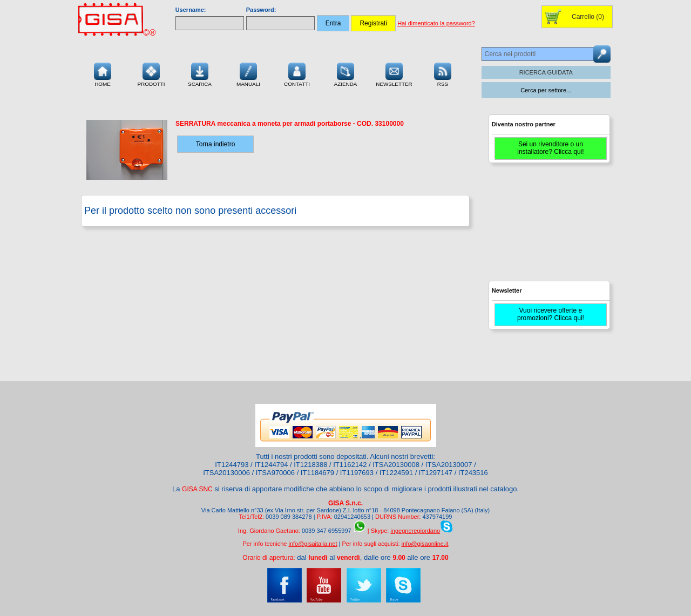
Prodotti (151, 73)
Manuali (248, 73)
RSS (443, 73)
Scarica (200, 73)
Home (103, 73)
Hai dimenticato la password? (436, 23)
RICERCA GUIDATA (546, 72)
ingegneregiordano (415, 531)
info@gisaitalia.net (313, 544)
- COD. (290, 124)
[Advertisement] (548, 227)
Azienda (346, 73)
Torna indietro (216, 144)
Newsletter (394, 73)
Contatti (297, 73)
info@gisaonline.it (425, 544)
